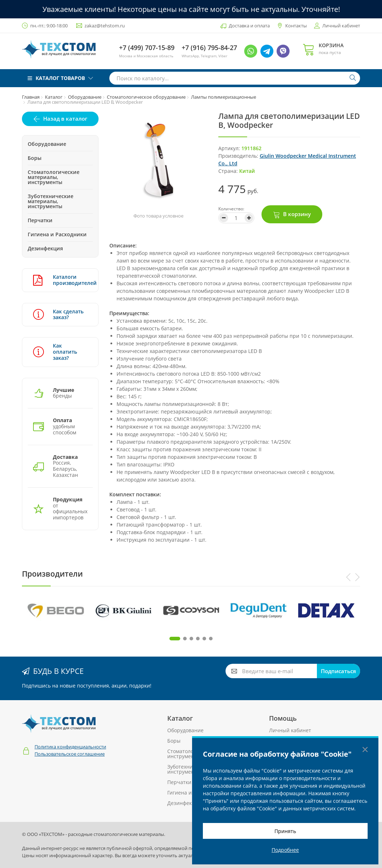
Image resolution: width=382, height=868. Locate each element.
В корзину (297, 214)
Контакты (296, 26)
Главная (31, 97)
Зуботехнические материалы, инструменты (51, 201)
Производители (52, 574)
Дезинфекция (45, 248)
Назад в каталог (65, 118)
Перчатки (40, 220)
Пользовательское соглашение (70, 754)
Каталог (54, 97)
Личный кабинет (341, 26)
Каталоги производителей (60, 280)
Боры (35, 158)
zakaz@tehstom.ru (105, 26)
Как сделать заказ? (58, 314)
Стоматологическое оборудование (146, 97)
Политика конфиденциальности (70, 747)
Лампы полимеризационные (224, 97)
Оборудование (85, 97)
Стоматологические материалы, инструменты (54, 177)
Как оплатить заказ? (55, 352)
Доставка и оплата (249, 26)
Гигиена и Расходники (57, 234)
